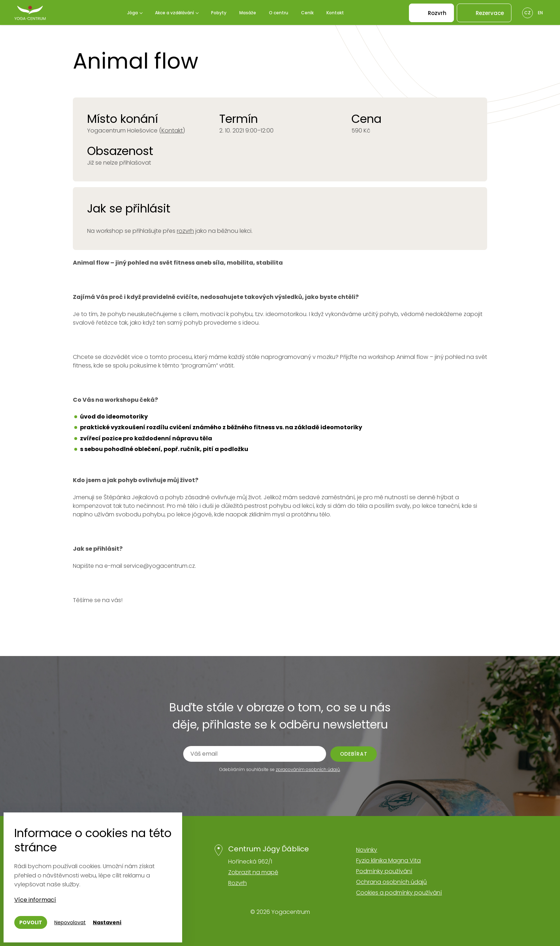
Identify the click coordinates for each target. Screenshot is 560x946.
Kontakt (335, 13)
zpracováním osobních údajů (308, 769)
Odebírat (354, 754)
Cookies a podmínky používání (399, 893)
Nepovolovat (70, 922)
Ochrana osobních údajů (391, 882)
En (540, 13)
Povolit (31, 922)
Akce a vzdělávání (174, 13)
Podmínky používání (384, 871)
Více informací (35, 900)
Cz (527, 13)
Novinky (367, 850)
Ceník (307, 13)
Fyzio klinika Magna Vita (388, 860)
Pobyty (219, 13)
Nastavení (107, 922)
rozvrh (185, 231)
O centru (279, 13)
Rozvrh (237, 883)
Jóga (132, 13)
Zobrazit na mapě (253, 872)
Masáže (248, 13)
